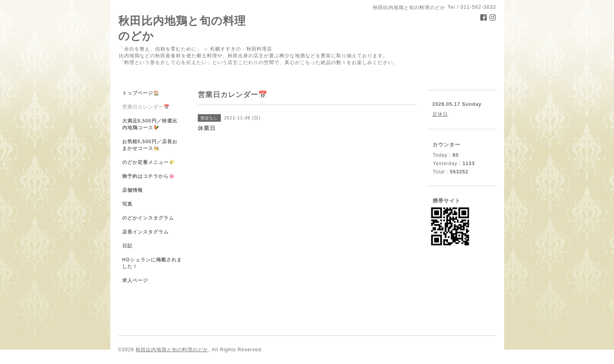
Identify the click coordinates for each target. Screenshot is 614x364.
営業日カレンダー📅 (146, 107)
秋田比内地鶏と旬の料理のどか (172, 350)
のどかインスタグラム (148, 218)
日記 (127, 246)
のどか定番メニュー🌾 (149, 162)
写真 (127, 204)
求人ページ (135, 280)
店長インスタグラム (145, 232)
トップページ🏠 (141, 93)
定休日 (440, 114)
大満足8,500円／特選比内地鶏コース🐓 (150, 124)
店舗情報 (133, 190)
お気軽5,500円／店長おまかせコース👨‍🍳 (150, 145)
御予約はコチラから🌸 (149, 176)
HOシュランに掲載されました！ (152, 263)
